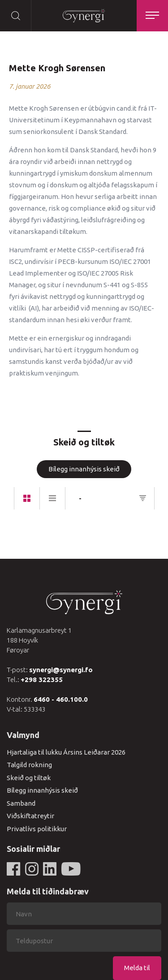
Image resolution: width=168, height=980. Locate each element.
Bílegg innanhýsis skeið (84, 469)
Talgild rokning (29, 765)
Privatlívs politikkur (37, 829)
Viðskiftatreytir (30, 816)
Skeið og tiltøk (29, 778)
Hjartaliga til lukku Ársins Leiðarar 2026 (66, 752)
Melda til (137, 968)
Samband (21, 803)
